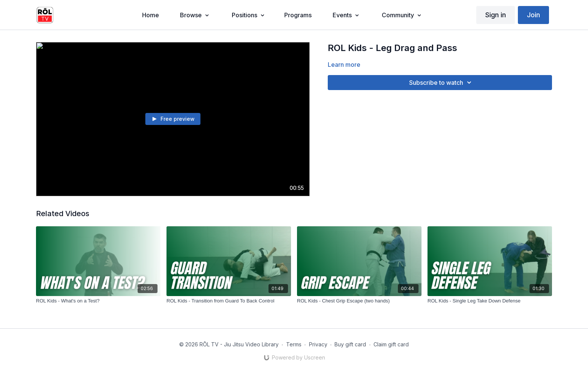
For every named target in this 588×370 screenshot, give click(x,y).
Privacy (318, 344)
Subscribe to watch (441, 83)
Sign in (496, 15)
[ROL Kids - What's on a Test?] (98, 301)
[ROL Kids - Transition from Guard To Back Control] (229, 301)
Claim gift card (391, 344)
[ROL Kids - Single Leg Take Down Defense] (490, 301)
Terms (294, 344)
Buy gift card (350, 344)
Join (533, 15)
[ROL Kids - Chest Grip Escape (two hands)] (359, 301)
